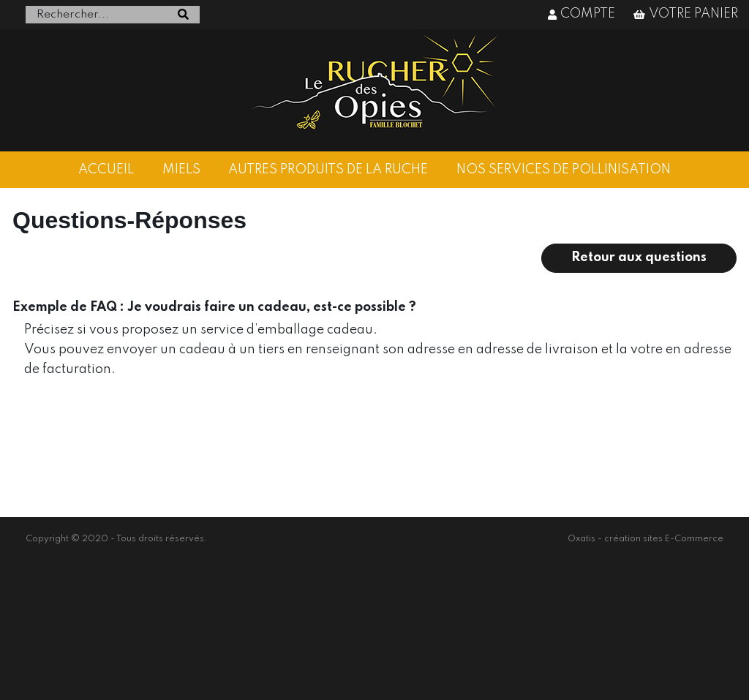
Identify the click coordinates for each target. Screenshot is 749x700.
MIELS (181, 170)
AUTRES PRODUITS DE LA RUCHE (328, 170)
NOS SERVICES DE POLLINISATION (564, 170)
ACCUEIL (106, 170)
